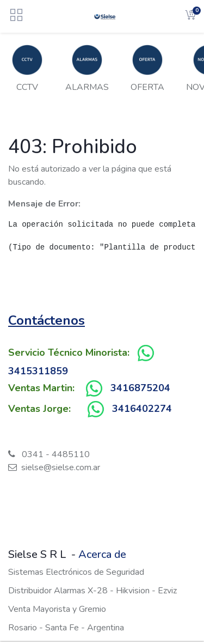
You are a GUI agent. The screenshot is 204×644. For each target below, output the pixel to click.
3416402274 (142, 409)
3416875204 (140, 388)
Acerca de (102, 554)
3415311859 (38, 371)
